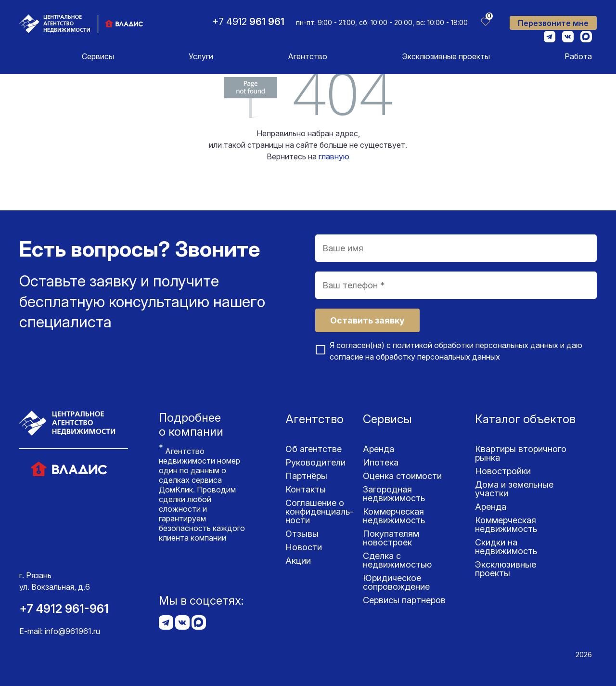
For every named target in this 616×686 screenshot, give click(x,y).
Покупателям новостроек (391, 538)
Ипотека (381, 462)
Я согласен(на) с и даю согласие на (456, 351)
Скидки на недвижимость (506, 547)
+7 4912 (248, 22)
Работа (578, 56)
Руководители (315, 462)
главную (334, 156)
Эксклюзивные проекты (446, 56)
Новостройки (503, 471)
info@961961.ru (72, 631)
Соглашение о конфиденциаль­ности (320, 511)
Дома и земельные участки (514, 489)
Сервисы (98, 56)
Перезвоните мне (553, 23)
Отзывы (302, 534)
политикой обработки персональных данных (475, 345)
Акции (298, 561)
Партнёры (306, 476)
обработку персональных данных (438, 357)
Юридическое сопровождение (396, 582)
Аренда (379, 449)
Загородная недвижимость (394, 494)
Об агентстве (314, 449)
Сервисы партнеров (404, 600)
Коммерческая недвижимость (394, 516)
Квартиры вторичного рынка (521, 453)
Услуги (201, 56)
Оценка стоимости (402, 476)
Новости (304, 547)
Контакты (306, 489)
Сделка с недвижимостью (397, 560)
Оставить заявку (367, 320)
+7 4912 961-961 (64, 609)
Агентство (308, 56)
